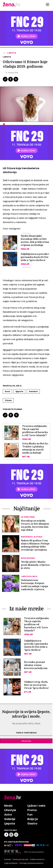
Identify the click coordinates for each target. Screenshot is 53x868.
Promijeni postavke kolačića (31, 863)
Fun (30, 815)
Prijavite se (26, 741)
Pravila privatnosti (20, 859)
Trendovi (33, 391)
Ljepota (12, 53)
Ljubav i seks (36, 806)
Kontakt (7, 859)
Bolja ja (33, 819)
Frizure (8, 400)
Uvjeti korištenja (11, 863)
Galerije (10, 819)
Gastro (32, 823)
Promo (32, 810)
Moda (8, 806)
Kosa (7, 391)
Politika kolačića (37, 859)
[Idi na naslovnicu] (12, 6)
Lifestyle (10, 810)
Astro (8, 815)
